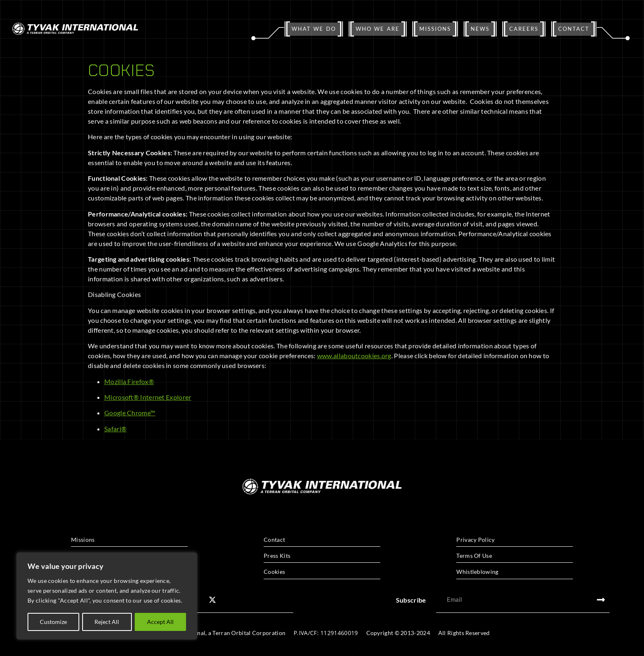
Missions (83, 540)
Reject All (107, 622)
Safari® (115, 429)
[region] (107, 596)
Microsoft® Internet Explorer (148, 397)
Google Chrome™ (130, 413)
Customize (53, 622)
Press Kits (277, 556)
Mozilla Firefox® (129, 381)
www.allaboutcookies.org (354, 356)
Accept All (160, 622)
